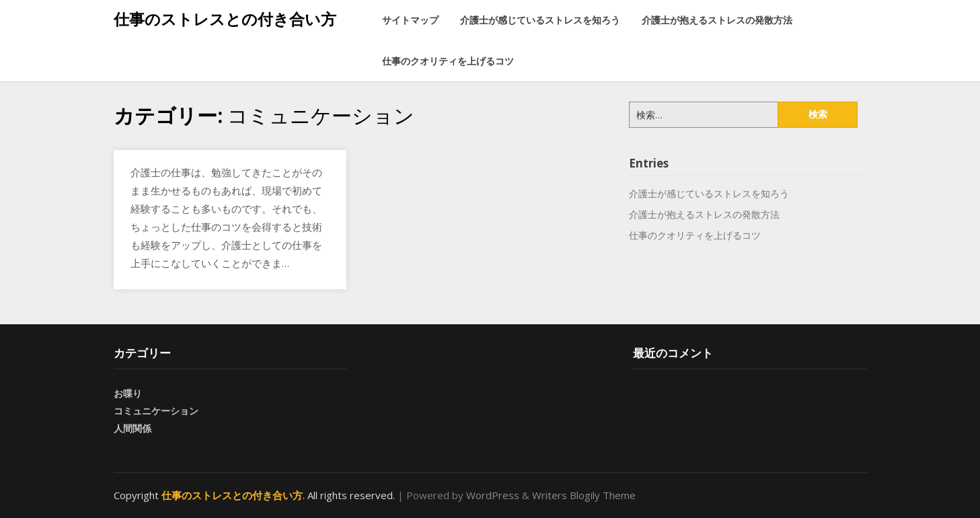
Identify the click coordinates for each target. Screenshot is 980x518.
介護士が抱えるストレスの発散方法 (717, 20)
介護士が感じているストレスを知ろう (540, 20)
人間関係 (133, 428)
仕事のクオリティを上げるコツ (448, 61)
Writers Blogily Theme (584, 495)
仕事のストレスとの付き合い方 (225, 19)
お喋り (128, 393)
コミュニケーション (156, 411)
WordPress (493, 495)
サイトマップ (410, 20)
